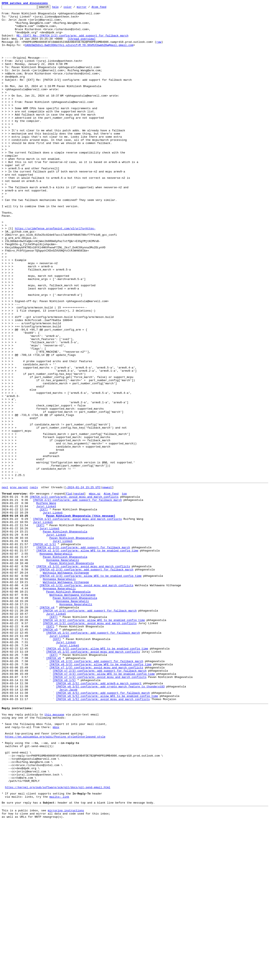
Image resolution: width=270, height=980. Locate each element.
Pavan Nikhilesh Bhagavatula (65, 636)
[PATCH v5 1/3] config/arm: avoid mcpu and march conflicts (93, 780)
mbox (56, 869)
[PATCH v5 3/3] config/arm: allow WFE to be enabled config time (97, 776)
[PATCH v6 (54, 788)
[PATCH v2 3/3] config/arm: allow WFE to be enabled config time (87, 659)
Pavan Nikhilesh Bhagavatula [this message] (81, 617)
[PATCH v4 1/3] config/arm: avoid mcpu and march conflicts (90, 746)
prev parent (19, 583)
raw (159, 49)
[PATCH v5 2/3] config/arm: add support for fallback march (93, 757)
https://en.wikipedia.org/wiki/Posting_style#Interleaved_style (55, 881)
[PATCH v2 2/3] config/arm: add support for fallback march (83, 655)
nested (79, 590)
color (74, 8)
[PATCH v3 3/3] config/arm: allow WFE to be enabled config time (90, 689)
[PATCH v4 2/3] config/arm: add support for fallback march (90, 731)
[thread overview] (82, 46)
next (5, 583)
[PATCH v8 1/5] (64, 814)
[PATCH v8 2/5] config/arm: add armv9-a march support (99, 818)
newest (107, 583)
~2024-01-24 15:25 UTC (83, 583)
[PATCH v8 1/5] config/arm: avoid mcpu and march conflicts (103, 837)
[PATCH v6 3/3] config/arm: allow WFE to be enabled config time (100, 795)
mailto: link (59, 953)
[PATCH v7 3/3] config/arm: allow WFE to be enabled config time (104, 807)
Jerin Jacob (68, 825)
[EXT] (44, 609)
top (124, 590)
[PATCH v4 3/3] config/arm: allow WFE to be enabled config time (94, 742)
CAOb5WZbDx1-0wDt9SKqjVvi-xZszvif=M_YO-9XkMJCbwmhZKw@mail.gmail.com (79, 53)
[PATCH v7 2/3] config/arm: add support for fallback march (100, 803)
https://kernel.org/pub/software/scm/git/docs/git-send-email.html (58, 941)
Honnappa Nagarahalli (56, 662)
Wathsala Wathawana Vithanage (66, 685)
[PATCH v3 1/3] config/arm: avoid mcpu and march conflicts (83, 678)
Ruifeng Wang (46, 602)
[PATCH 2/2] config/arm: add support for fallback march (77, 598)
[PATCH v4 (47, 727)
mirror (88, 8)
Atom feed (105, 8)
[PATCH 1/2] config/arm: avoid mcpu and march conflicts (74, 594)
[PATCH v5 (50, 753)
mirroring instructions (66, 968)
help (62, 8)
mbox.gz (95, 590)
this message (54, 854)
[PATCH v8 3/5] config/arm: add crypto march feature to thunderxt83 (110, 822)
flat (69, 590)
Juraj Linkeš (46, 605)
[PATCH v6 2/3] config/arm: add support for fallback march (96, 791)
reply (34, 583)
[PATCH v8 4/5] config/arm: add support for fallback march (103, 829)
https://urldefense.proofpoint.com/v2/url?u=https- (55, 273)
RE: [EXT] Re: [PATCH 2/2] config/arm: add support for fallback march (72, 42)
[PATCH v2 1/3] (44, 651)
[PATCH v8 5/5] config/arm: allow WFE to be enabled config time (107, 833)
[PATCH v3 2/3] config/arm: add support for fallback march (86, 681)
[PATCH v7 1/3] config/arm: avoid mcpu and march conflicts (96, 799)
